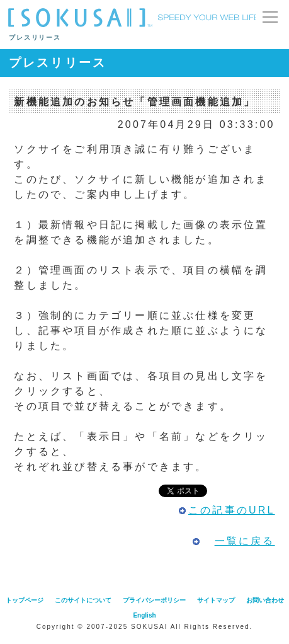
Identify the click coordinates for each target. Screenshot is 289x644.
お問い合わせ (265, 600)
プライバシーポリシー (154, 600)
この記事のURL (232, 510)
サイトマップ (216, 600)
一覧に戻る (245, 541)
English (144, 615)
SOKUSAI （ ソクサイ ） (132, 18)
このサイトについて (83, 600)
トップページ (25, 600)
